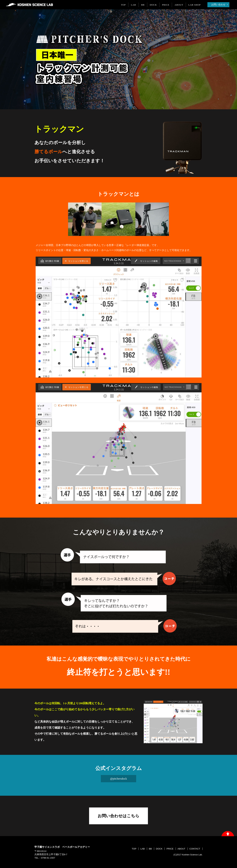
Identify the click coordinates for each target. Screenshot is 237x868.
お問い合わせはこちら (118, 816)
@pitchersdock (118, 779)
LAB (133, 5)
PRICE (166, 5)
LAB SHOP (195, 5)
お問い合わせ (218, 5)
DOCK (153, 5)
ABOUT (179, 5)
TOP (123, 5)
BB (143, 5)
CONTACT (195, 849)
